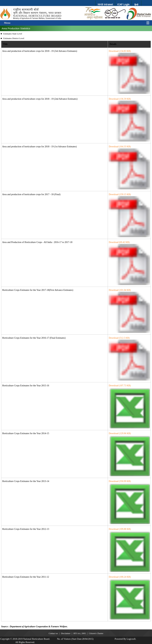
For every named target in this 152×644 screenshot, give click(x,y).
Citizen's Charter (96, 633)
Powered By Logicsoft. (125, 639)
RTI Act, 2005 (80, 633)
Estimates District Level (14, 38)
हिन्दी (136, 5)
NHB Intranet (105, 4)
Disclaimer (66, 633)
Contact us (53, 633)
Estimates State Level (13, 34)
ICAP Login (123, 4)
